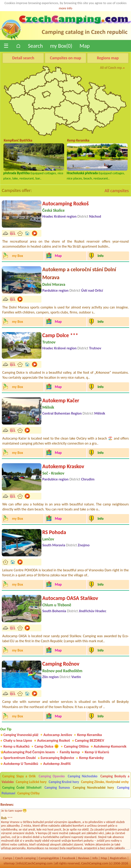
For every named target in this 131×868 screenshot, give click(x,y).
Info (95, 858)
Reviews (84, 858)
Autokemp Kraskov (63, 466)
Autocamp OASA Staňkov (70, 598)
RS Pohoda (54, 532)
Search (35, 46)
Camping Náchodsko (83, 776)
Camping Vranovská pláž (21, 735)
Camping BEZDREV (90, 740)
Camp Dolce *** (60, 335)
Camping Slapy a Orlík (19, 776)
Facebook (69, 858)
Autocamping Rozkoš (65, 203)
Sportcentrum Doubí (20, 758)
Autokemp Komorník (110, 746)
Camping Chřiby (28, 793)
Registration (118, 858)
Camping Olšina (76, 746)
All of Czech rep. (111, 68)
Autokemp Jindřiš (57, 764)
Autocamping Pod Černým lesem (29, 752)
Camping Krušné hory (64, 782)
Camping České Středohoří (22, 788)
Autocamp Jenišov (58, 735)
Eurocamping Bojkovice (57, 758)
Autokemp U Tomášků (21, 764)
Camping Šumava (57, 788)
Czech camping (25, 858)
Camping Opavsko (52, 776)
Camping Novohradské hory (93, 788)
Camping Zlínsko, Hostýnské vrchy (105, 782)
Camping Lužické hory (31, 782)
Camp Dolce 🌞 (47, 746)
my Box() (61, 46)
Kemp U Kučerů (97, 752)
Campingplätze (49, 858)
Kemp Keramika (89, 735)
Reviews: (7, 805)
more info (65, 8)
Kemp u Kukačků (16, 746)
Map (85, 46)
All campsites (117, 191)
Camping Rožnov (61, 664)
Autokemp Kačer (61, 400)
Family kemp (70, 752)
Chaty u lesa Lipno (18, 740)
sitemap (9, 863)
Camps (8, 858)
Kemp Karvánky (91, 758)
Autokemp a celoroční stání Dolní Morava (79, 273)
